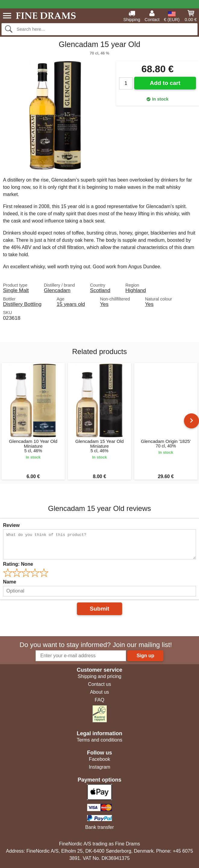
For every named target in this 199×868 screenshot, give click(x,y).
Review (11, 525)
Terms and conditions (99, 740)
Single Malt (16, 290)
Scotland (100, 290)
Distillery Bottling (22, 304)
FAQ (99, 700)
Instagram (99, 767)
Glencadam (57, 290)
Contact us (99, 684)
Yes (104, 304)
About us (99, 692)
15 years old (71, 304)
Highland (136, 290)
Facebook (99, 759)
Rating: (18, 564)
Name (10, 582)
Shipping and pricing (100, 676)
